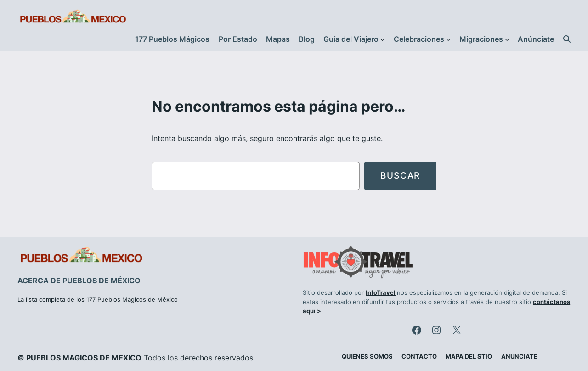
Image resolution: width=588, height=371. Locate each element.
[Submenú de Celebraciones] (448, 39)
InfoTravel (381, 293)
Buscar (400, 175)
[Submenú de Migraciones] (507, 39)
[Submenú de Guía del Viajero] (383, 39)
